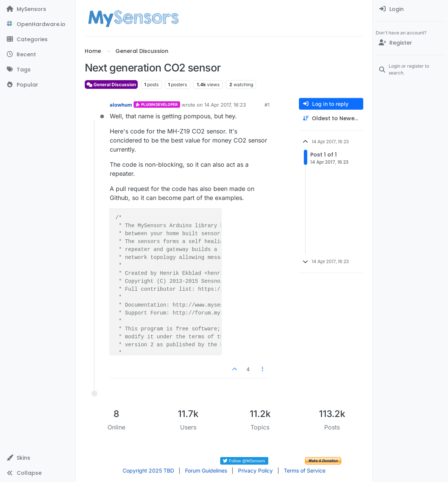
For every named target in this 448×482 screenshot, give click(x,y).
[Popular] (38, 85)
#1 (267, 105)
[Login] (410, 9)
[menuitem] (410, 9)
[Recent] (38, 54)
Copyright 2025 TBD (148, 470)
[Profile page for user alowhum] (95, 110)
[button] (38, 458)
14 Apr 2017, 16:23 (225, 105)
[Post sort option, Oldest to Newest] (331, 119)
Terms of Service (305, 470)
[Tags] (38, 70)
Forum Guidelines (206, 470)
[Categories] (38, 39)
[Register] (410, 43)
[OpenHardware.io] (38, 24)
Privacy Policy (255, 470)
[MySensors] (38, 9)
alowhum (121, 105)
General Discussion (111, 84)
